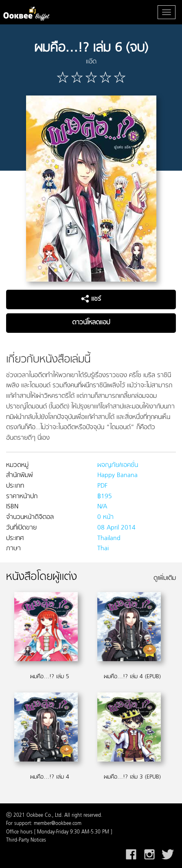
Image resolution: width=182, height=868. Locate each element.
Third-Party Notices (26, 840)
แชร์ (91, 299)
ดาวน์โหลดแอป (91, 323)
